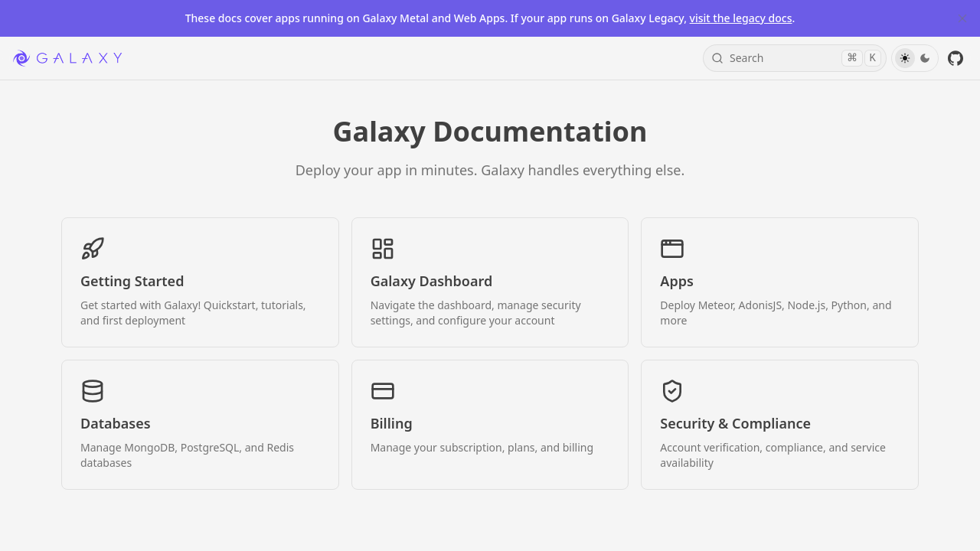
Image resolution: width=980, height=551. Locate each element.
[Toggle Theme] (915, 58)
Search (796, 58)
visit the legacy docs (741, 18)
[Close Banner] (962, 18)
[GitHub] (955, 58)
